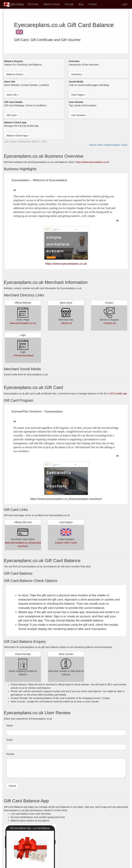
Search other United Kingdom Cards (108, 145)
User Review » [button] (79, 115)
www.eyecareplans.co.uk (23, 323)
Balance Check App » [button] (18, 136)
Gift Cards (33, 4)
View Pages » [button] (78, 95)
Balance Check (52, 4)
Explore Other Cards (66, 543)
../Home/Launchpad (23, 355)
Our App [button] (69, 4)
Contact (92, 4)
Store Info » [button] (13, 95)
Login (124, 4)
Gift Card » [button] (12, 115)
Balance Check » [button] (15, 74)
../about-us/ (66, 323)
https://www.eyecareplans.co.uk (92, 162)
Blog (81, 4)
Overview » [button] (77, 74)
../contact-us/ (109, 323)
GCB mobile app (118, 394)
